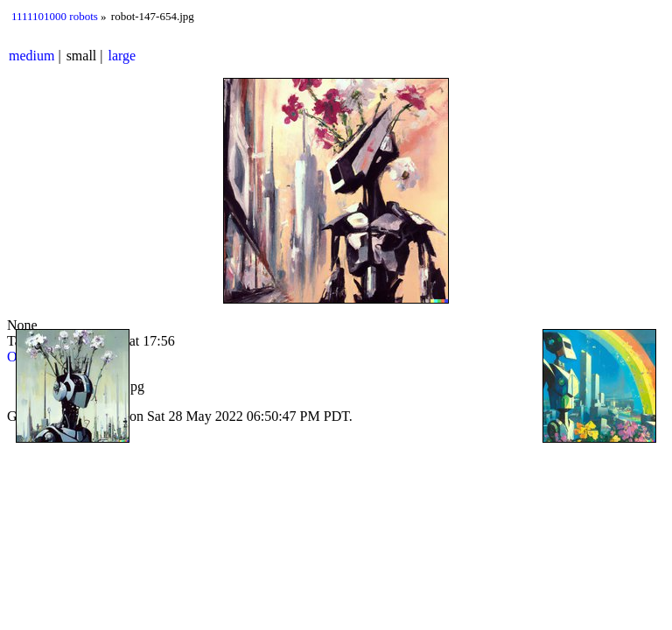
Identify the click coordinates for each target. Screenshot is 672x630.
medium (31, 56)
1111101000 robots (55, 16)
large (122, 56)
